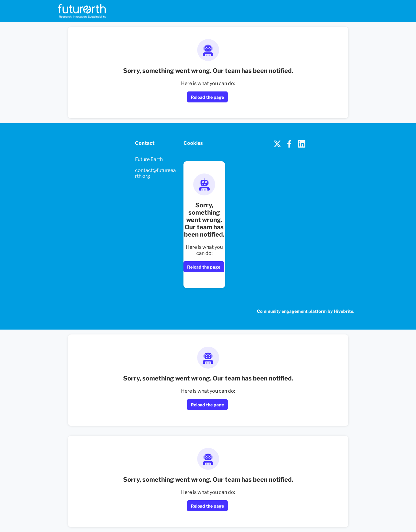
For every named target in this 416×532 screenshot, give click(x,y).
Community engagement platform (292, 311)
